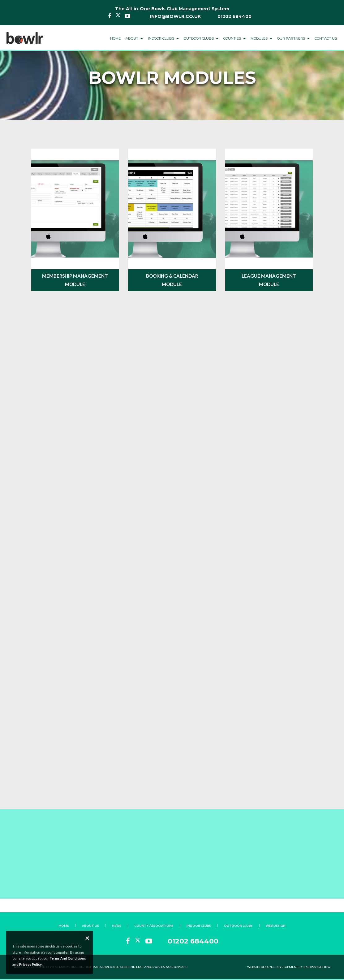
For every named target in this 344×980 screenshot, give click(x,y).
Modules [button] (261, 38)
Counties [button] (234, 38)
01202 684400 (234, 16)
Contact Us (326, 38)
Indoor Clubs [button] (163, 38)
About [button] (134, 38)
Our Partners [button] (293, 38)
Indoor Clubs (199, 926)
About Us (90, 926)
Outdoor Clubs (238, 926)
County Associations (154, 926)
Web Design (276, 926)
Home (115, 38)
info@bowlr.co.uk (175, 16)
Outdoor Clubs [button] (201, 38)
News (117, 926)
